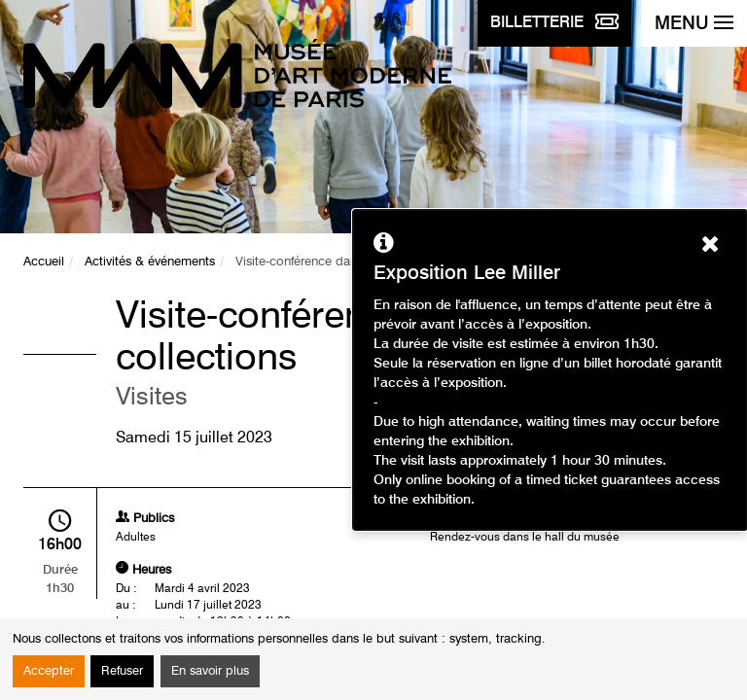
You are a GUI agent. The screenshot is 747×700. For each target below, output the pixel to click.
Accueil (44, 262)
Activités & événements (150, 262)
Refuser (122, 671)
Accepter (49, 671)
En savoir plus (210, 671)
